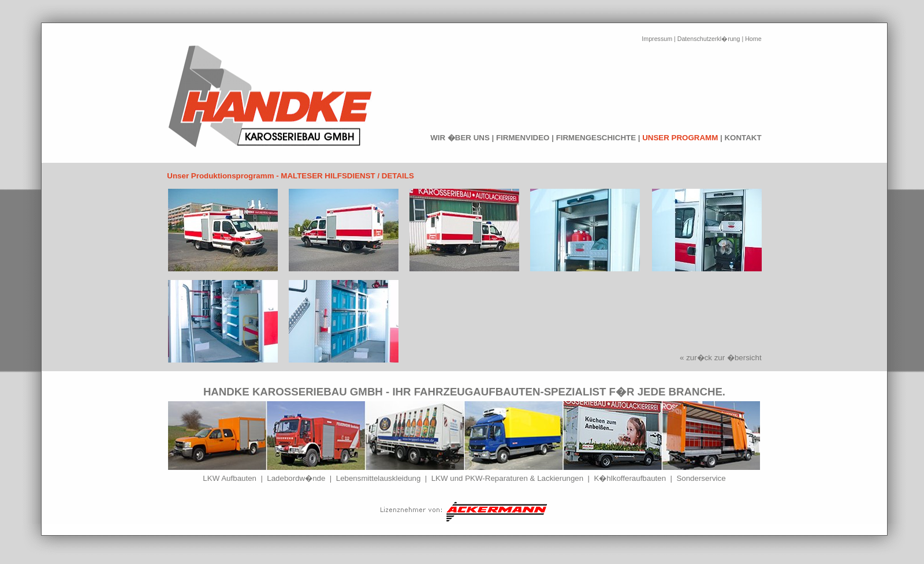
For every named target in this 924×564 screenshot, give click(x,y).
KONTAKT (743, 138)
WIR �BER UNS (460, 138)
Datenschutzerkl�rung (709, 39)
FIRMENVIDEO (523, 138)
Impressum (657, 39)
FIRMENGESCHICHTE (596, 138)
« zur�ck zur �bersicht (721, 358)
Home (753, 39)
